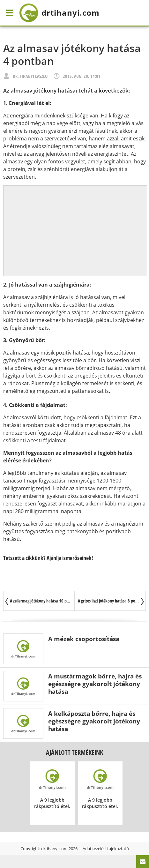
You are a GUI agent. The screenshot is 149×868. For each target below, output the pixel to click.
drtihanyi (59, 13)
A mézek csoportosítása (84, 639)
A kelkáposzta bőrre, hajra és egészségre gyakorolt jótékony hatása (94, 721)
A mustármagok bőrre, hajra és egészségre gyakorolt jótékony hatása (95, 684)
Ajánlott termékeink (74, 752)
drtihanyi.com (54, 849)
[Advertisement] (75, 231)
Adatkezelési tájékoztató (106, 849)
